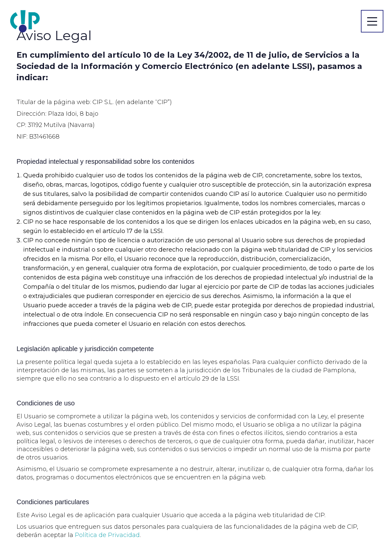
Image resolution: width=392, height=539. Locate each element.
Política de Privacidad (107, 535)
